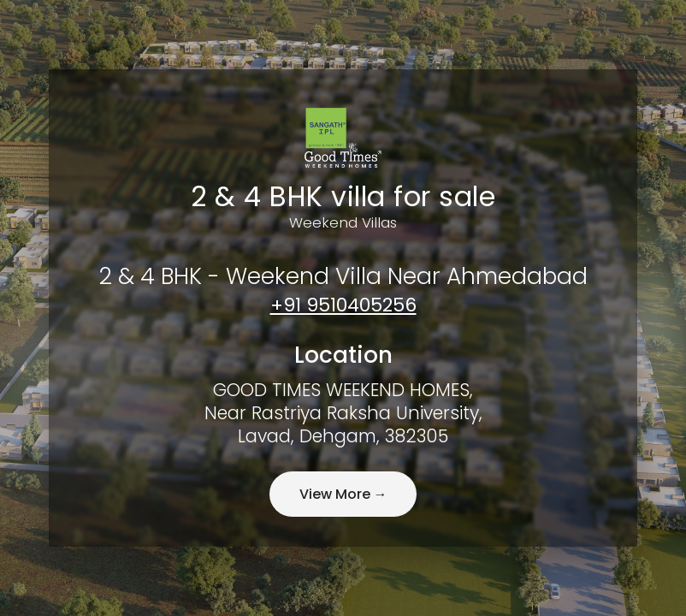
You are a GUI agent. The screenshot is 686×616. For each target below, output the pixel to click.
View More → (343, 497)
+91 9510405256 (343, 303)
